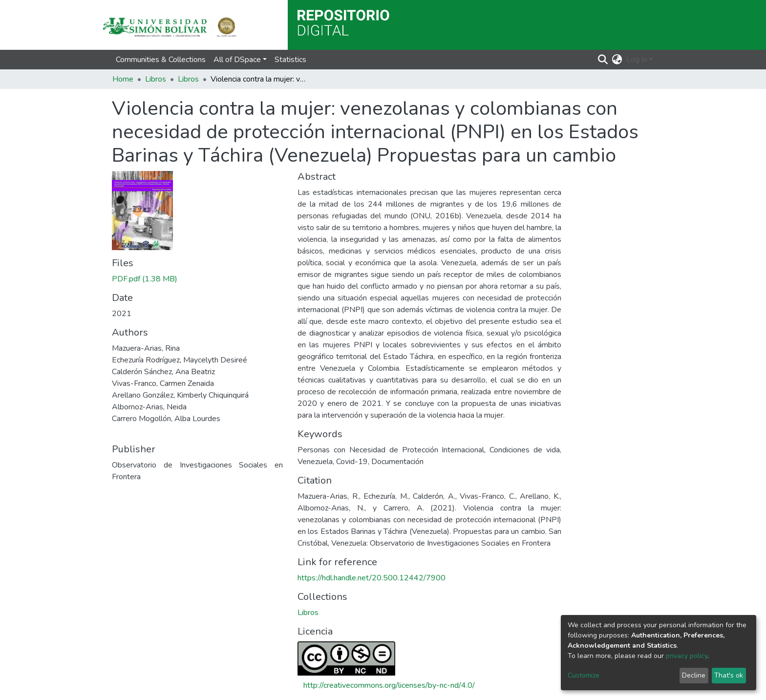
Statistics (290, 60)
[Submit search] (603, 60)
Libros (156, 79)
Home (123, 79)
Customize (584, 675)
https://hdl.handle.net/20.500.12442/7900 (372, 578)
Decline (694, 675)
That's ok (729, 675)
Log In (637, 60)
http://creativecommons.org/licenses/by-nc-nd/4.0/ (389, 685)
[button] (617, 60)
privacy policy (687, 656)
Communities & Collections (161, 60)
